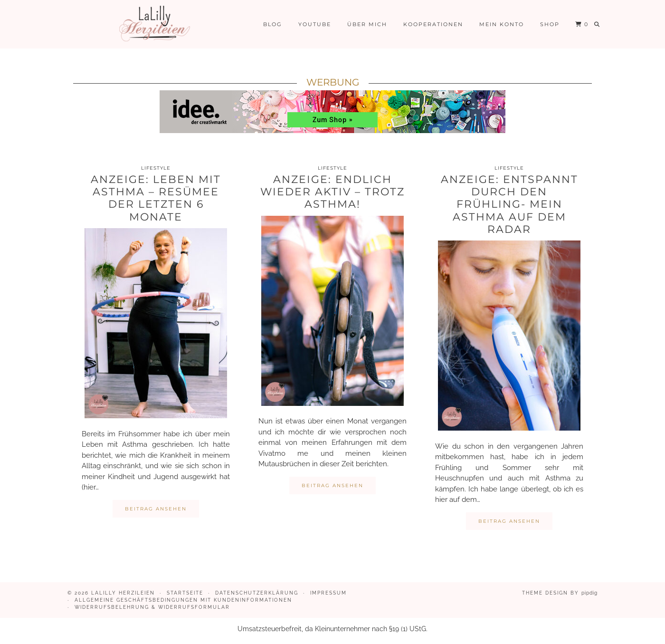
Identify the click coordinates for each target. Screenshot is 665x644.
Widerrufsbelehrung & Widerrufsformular (152, 607)
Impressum (328, 593)
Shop (550, 24)
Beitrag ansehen (156, 509)
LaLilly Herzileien (123, 593)
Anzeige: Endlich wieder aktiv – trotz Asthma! (332, 192)
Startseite (185, 593)
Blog (273, 24)
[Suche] (597, 24)
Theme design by (560, 593)
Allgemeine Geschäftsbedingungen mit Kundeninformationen (183, 600)
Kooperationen (433, 24)
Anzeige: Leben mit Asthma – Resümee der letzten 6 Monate (156, 198)
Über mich (367, 24)
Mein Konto (502, 24)
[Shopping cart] (582, 24)
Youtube (315, 24)
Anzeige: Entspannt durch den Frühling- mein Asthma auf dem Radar (509, 205)
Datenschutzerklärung (257, 593)
